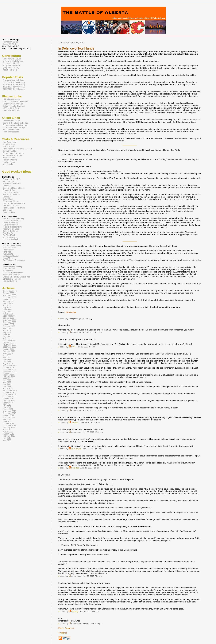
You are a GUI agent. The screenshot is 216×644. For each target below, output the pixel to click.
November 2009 (9, 395)
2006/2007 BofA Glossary (14, 87)
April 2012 (7, 430)
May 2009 (7, 382)
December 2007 (9, 347)
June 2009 (7, 384)
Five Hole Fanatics (11, 206)
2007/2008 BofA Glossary (14, 85)
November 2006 (9, 320)
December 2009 (9, 397)
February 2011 (9, 417)
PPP (73, 347)
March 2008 (8, 353)
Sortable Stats (9, 144)
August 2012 (8, 432)
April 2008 (7, 355)
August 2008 (8, 364)
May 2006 (7, 308)
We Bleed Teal (9, 235)
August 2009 (8, 388)
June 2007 (7, 335)
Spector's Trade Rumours (13, 273)
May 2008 (7, 357)
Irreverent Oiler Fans (12, 184)
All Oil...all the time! (11, 195)
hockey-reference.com (12, 155)
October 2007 (8, 343)
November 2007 (9, 345)
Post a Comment (66, 628)
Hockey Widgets (10, 160)
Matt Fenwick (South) (12, 59)
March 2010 (8, 403)
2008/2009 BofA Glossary (14, 82)
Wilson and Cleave (11, 201)
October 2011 (8, 424)
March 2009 (8, 378)
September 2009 (10, 390)
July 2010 (7, 407)
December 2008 (9, 372)
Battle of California (10, 231)
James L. (75, 422)
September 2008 (10, 366)
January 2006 (8, 299)
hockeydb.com (9, 158)
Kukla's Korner (9, 269)
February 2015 (9, 436)
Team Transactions (11, 110)
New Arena (71, 312)
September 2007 (10, 341)
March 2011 (8, 419)
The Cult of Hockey (11, 192)
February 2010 (9, 401)
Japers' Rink (8, 258)
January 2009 (8, 374)
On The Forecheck (10, 239)
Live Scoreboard (10, 142)
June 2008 (7, 359)
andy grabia (76, 449)
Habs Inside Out (9, 248)
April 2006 (7, 306)
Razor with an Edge (11, 229)
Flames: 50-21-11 (10, 42)
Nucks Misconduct (10, 225)
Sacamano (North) (11, 63)
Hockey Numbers (10, 281)
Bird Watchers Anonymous (14, 260)
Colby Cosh (8, 199)
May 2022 (7, 440)
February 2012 (9, 428)
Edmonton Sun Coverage (14, 127)
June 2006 (7, 310)
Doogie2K (7, 197)
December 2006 (9, 322)
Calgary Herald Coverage (14, 106)
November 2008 (9, 370)
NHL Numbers (9, 164)
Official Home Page (11, 99)
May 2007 (7, 332)
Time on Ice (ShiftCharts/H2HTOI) (18, 149)
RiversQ (75, 612)
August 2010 (8, 409)
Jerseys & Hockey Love (12, 227)
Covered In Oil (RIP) (12, 179)
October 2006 (8, 318)
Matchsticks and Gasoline (14, 203)
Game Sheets (9, 147)
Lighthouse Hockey (11, 256)
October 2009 (8, 393)
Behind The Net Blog (11, 275)
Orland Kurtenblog (10, 223)
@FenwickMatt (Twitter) (13, 61)
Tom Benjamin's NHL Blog (13, 219)
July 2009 (7, 386)
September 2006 (10, 316)
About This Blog (10, 70)
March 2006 (8, 304)
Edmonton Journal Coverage (15, 125)
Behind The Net (10, 151)
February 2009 (9, 376)
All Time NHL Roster (12, 108)
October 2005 (8, 293)
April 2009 (7, 380)
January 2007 (8, 324)
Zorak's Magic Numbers (13, 153)
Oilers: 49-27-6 (9, 44)
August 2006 (8, 314)
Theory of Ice (8, 250)
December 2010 (9, 413)
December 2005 (9, 297)
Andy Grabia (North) (12, 65)
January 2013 (8, 434)
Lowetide (7, 186)
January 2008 (8, 349)
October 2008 (8, 368)
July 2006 (7, 312)
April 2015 (7, 438)
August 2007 (8, 339)
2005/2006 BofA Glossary (14, 89)
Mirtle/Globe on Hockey (12, 267)
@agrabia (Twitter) (11, 68)
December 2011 (9, 426)
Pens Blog (7, 252)
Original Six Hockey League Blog (16, 277)
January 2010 (8, 399)
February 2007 (9, 326)
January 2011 (8, 415)
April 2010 (7, 405)
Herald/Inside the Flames (14, 208)
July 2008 (7, 361)
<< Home (63, 633)
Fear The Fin (8, 233)
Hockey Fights (9, 162)
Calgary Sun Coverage (13, 104)
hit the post (8, 210)
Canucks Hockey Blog (12, 221)
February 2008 (9, 351)
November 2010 (9, 411)
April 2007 (7, 330)
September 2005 (10, 291)
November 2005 (9, 295)
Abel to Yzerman (10, 237)
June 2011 (7, 421)
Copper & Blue (9, 190)
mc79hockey (8, 181)
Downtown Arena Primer (13, 80)
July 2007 (7, 337)
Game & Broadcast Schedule (15, 102)
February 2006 (9, 301)
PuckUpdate (8, 254)
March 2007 (8, 328)
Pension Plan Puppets (12, 246)
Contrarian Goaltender (12, 279)
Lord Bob (75, 468)
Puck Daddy (8, 271)
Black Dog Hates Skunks (14, 188)
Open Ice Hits (9, 212)
